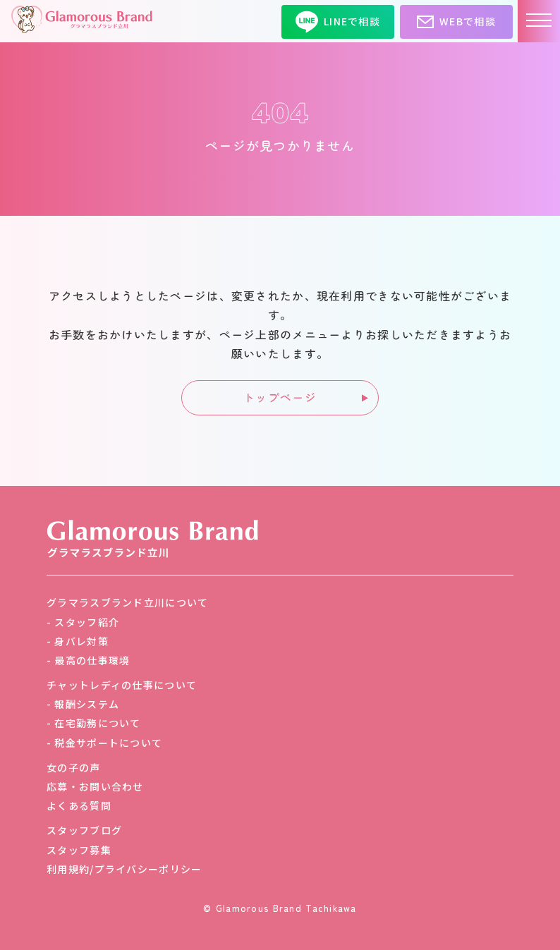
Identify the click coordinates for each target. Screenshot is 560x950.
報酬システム (87, 704)
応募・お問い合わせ (95, 786)
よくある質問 (79, 805)
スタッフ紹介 (87, 622)
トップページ (280, 397)
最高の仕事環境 (92, 660)
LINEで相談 (338, 22)
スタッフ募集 (79, 850)
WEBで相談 (456, 22)
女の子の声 (73, 767)
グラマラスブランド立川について (127, 602)
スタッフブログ (84, 830)
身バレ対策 (81, 641)
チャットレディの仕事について (122, 685)
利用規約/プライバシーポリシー (124, 869)
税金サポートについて (108, 743)
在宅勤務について (97, 723)
